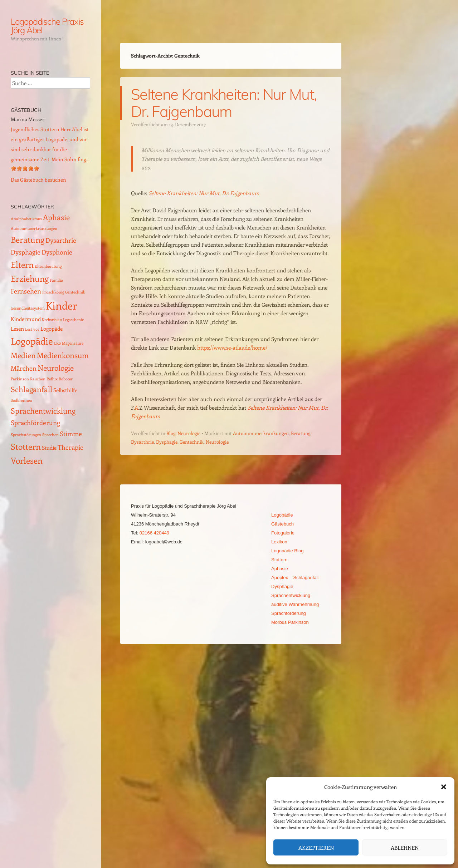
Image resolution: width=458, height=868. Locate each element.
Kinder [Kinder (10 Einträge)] (62, 305)
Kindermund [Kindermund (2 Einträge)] (26, 319)
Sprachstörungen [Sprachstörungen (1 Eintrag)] (26, 435)
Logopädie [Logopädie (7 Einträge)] (32, 341)
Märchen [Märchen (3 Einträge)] (24, 368)
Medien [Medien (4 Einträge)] (23, 355)
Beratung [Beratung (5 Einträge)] (28, 239)
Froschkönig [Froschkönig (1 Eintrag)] (53, 292)
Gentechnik (192, 442)
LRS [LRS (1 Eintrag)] (57, 343)
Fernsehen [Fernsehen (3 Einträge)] (26, 291)
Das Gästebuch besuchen (38, 180)
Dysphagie (167, 442)
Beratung (301, 433)
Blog (171, 433)
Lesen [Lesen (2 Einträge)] (17, 329)
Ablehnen (405, 848)
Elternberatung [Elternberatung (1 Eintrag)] (48, 266)
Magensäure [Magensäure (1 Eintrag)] (73, 343)
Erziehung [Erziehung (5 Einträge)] (30, 278)
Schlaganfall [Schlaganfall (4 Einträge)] (31, 389)
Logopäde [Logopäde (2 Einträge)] (52, 329)
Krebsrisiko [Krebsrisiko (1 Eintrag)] (52, 320)
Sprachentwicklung (291, 595)
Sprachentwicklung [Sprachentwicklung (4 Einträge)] (43, 411)
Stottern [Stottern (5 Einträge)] (26, 446)
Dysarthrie (142, 442)
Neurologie (189, 433)
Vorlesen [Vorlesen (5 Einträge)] (27, 460)
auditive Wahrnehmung (295, 604)
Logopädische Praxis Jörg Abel (47, 26)
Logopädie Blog (287, 551)
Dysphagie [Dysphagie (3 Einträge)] (26, 252)
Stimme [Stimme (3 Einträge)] (71, 433)
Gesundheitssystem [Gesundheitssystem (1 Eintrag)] (28, 308)
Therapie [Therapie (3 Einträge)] (70, 447)
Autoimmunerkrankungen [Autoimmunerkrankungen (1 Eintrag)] (34, 228)
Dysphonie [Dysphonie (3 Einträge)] (57, 252)
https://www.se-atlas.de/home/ (232, 347)
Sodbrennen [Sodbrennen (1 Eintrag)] (21, 400)
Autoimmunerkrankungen (261, 433)
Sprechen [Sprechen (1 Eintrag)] (50, 435)
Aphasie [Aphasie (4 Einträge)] (56, 217)
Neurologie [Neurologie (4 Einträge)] (56, 368)
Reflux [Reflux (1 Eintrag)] (52, 379)
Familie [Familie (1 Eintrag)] (56, 280)
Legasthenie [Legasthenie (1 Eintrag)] (73, 320)
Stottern (279, 560)
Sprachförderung (289, 613)
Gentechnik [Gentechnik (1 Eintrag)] (75, 292)
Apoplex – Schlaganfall (295, 578)
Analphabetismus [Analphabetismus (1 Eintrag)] (26, 219)
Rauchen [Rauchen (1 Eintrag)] (38, 379)
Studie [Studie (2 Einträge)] (49, 448)
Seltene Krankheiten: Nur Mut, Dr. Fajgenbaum (224, 103)
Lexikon (279, 542)
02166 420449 (154, 533)
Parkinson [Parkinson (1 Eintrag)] (20, 379)
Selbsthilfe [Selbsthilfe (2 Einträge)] (65, 390)
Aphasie (280, 569)
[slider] (25, 168)
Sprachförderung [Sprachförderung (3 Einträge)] (35, 422)
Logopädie (282, 515)
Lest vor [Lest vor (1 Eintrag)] (32, 329)
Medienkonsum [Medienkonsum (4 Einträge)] (63, 355)
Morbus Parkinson (290, 622)
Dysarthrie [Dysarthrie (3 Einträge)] (61, 240)
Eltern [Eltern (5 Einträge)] (22, 264)
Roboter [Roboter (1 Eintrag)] (66, 379)
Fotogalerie (283, 533)
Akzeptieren (316, 848)
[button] (444, 787)
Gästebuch (282, 524)
